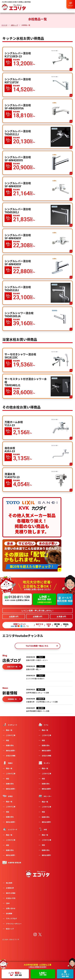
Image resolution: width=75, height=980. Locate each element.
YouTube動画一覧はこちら (42, 646)
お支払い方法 (11, 898)
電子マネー (40, 625)
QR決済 (49, 625)
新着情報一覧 (14, 699)
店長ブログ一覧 (14, 667)
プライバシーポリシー (14, 924)
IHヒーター (45, 796)
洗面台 (7, 763)
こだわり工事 (11, 735)
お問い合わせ (11, 908)
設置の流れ (10, 745)
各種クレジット (20, 625)
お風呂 (7, 796)
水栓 (43, 829)
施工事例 (9, 883)
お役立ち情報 (11, 756)
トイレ (43, 725)
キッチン (44, 763)
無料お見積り (11, 751)
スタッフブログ (11, 918)
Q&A (8, 903)
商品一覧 (9, 730)
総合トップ (10, 929)
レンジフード (10, 829)
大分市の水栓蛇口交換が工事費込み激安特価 (16, 2)
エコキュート (10, 725)
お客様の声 (10, 888)
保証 (8, 740)
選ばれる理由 (11, 893)
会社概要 (9, 913)
